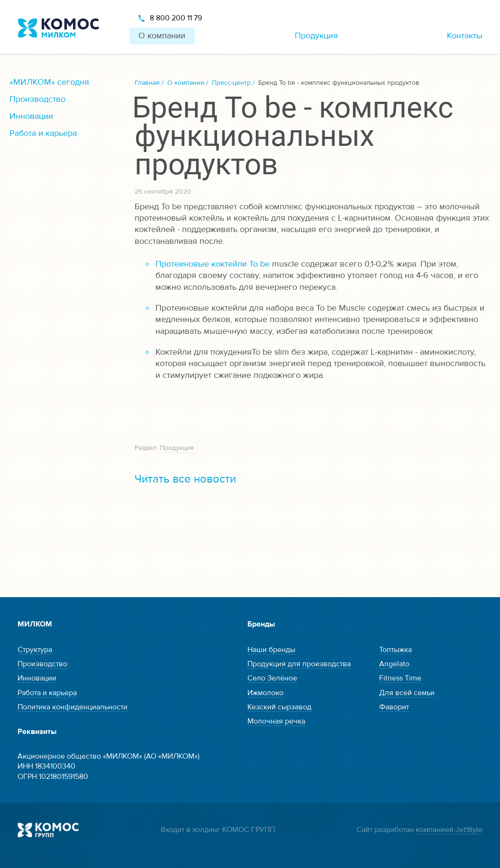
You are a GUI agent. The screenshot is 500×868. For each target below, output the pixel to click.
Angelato (394, 664)
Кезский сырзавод (279, 707)
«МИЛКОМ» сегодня (49, 82)
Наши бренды (271, 650)
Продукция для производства (299, 664)
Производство (37, 99)
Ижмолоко (265, 693)
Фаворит (394, 707)
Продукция (316, 36)
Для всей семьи (407, 693)
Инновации (31, 116)
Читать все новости (185, 479)
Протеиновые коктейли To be (213, 264)
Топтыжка (395, 650)
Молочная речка (276, 721)
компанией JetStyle (449, 830)
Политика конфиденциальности (73, 707)
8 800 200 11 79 (176, 18)
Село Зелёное (272, 678)
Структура (35, 650)
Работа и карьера (43, 133)
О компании (162, 36)
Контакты (465, 36)
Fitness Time (400, 678)
